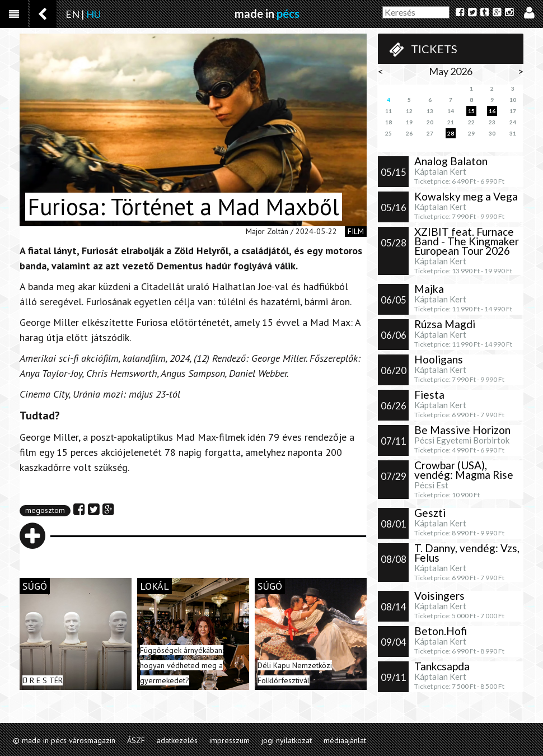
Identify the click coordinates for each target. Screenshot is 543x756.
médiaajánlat (345, 740)
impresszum (230, 740)
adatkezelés (177, 740)
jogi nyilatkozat (287, 740)
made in (267, 13)
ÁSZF (136, 740)
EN (72, 14)
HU (93, 14)
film (356, 231)
